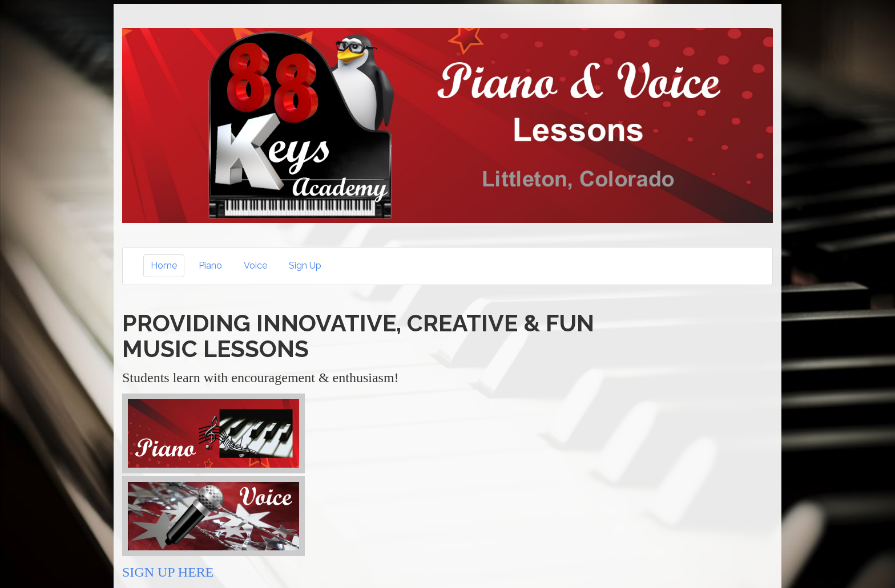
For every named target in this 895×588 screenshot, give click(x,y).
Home (164, 265)
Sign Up (305, 265)
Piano (210, 265)
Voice (255, 265)
